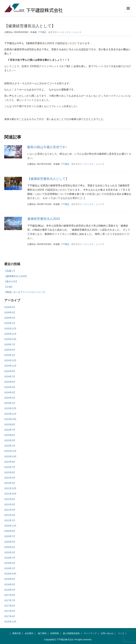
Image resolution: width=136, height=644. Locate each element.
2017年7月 (10, 600)
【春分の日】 (11, 281)
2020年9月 (10, 531)
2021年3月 (10, 515)
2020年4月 (10, 547)
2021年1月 (10, 520)
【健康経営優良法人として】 (48, 179)
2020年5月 (10, 542)
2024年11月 (10, 366)
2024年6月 (10, 382)
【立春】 (9, 287)
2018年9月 (10, 579)
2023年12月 (10, 408)
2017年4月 (10, 616)
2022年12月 (10, 451)
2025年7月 (10, 344)
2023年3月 (10, 440)
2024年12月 (10, 360)
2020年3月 (10, 552)
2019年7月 (10, 558)
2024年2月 (10, 398)
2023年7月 (10, 430)
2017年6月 (10, 606)
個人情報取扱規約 (71, 633)
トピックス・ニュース (71, 32)
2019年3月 (10, 563)
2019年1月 (10, 568)
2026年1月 (10, 323)
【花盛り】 (10, 271)
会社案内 (29, 633)
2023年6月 (10, 435)
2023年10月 (10, 419)
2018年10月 (10, 574)
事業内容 (17, 633)
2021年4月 (10, 510)
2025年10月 (10, 339)
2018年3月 (10, 590)
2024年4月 (10, 387)
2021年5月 (10, 504)
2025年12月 (10, 329)
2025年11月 (10, 334)
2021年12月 (10, 488)
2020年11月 (10, 526)
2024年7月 (10, 377)
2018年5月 (10, 584)
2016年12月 (10, 622)
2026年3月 (10, 312)
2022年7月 (10, 467)
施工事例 (42, 633)
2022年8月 (10, 462)
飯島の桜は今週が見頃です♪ (47, 147)
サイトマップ (90, 633)
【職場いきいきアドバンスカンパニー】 (25, 292)
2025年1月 (10, 355)
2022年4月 (10, 478)
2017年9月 (10, 595)
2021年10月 (10, 494)
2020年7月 (10, 536)
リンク (121, 633)
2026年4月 (10, 307)
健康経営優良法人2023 (44, 219)
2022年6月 (10, 472)
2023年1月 (10, 446)
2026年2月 (10, 318)
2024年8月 (10, 371)
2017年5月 (10, 611)
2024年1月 (10, 403)
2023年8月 (10, 424)
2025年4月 (10, 350)
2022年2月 (10, 483)
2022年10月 (10, 456)
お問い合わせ (107, 633)
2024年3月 (10, 392)
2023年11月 (10, 414)
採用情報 (55, 633)
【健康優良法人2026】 (16, 276)
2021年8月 (10, 499)
